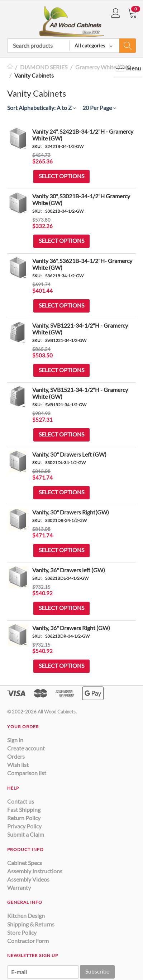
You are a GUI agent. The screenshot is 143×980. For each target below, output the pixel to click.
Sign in (15, 740)
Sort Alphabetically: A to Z (41, 108)
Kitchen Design (26, 916)
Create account (26, 748)
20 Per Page (99, 108)
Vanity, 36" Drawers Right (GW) (71, 628)
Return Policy (24, 818)
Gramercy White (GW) (103, 67)
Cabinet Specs (25, 863)
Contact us (21, 801)
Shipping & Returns (31, 924)
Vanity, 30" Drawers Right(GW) (71, 512)
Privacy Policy (24, 826)
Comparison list (27, 773)
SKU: (37, 146)
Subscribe (97, 971)
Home (10, 67)
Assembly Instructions (35, 871)
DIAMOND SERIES (44, 67)
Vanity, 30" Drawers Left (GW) (69, 454)
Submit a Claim (26, 834)
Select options (61, 176)
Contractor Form (28, 941)
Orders (16, 756)
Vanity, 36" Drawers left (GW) (69, 570)
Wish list (18, 765)
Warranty (19, 887)
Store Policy (22, 932)
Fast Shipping (24, 810)
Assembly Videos (28, 879)
